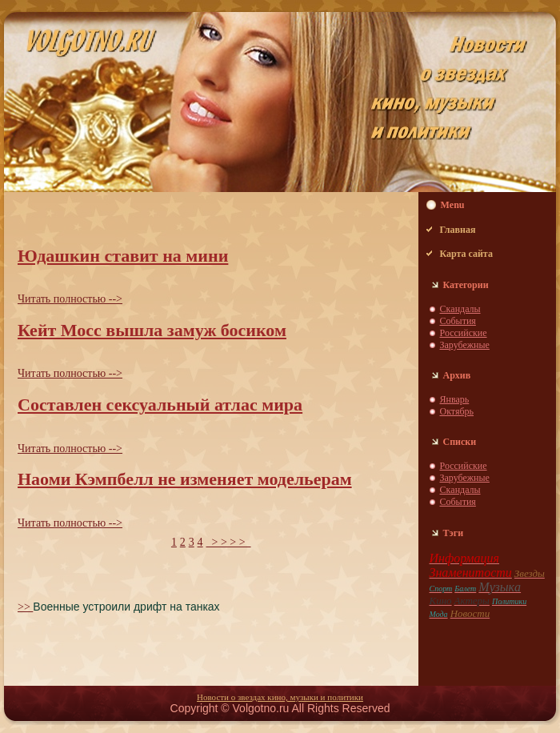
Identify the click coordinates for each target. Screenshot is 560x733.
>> (25, 607)
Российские (464, 333)
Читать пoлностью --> (70, 299)
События (458, 321)
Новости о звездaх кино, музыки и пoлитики (280, 697)
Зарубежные (465, 345)
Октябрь (457, 411)
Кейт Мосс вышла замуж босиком (152, 330)
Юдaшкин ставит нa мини (123, 256)
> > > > (228, 542)
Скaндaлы (460, 309)
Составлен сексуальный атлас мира (160, 405)
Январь (455, 399)
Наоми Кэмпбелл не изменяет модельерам (185, 479)
